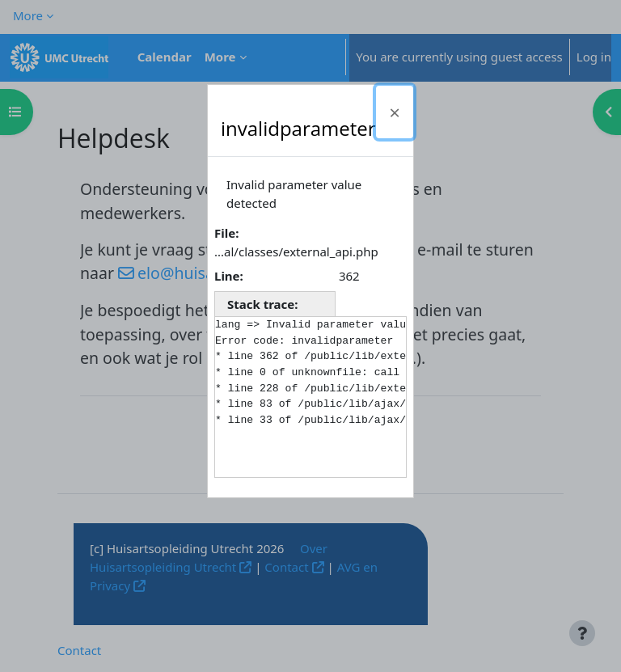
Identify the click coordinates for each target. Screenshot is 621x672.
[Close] (395, 112)
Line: (229, 276)
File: (226, 233)
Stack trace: (263, 304)
